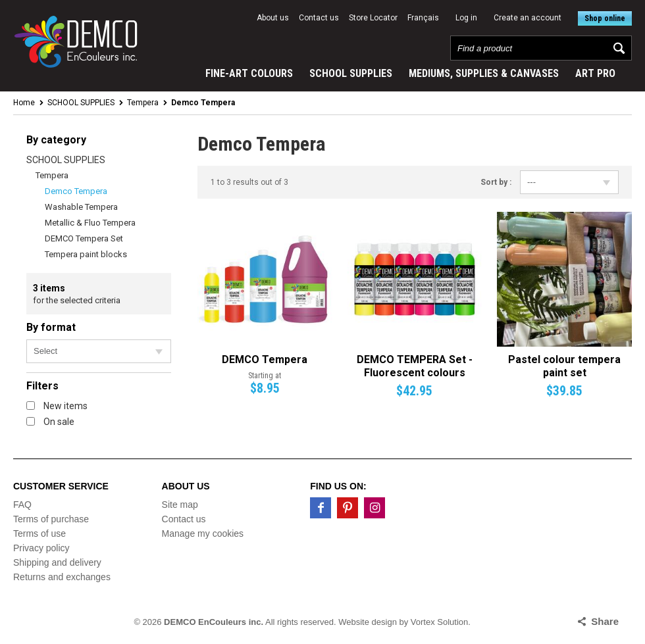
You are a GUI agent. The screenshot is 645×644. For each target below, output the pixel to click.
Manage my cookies (203, 533)
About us (273, 18)
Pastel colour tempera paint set (564, 366)
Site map (180, 505)
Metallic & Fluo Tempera (90, 223)
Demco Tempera (76, 191)
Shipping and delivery (57, 562)
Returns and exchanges (62, 577)
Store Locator (373, 18)
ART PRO (595, 73)
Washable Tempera (81, 207)
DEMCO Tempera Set (84, 238)
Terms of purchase (51, 519)
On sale (50, 422)
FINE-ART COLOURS (249, 73)
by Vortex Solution (434, 622)
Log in (466, 18)
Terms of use (39, 533)
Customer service (61, 486)
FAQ (22, 505)
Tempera (143, 103)
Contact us (319, 18)
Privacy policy (41, 548)
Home (24, 103)
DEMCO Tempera (265, 359)
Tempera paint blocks (86, 254)
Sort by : (496, 182)
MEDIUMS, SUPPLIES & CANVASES (484, 73)
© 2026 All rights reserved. (235, 622)
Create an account (528, 18)
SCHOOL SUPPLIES (351, 73)
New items (57, 406)
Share (605, 621)
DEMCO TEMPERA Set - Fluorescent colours (415, 366)
